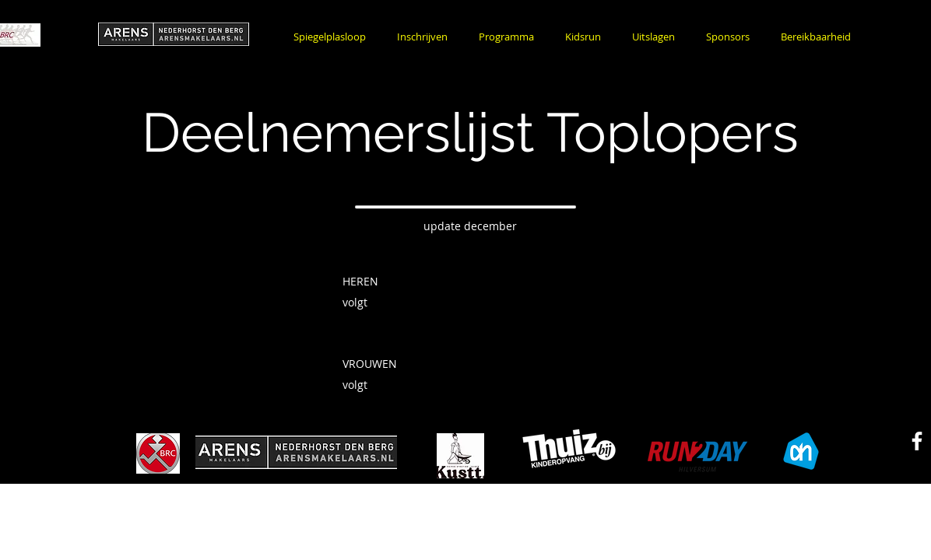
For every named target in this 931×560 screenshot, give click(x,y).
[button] (422, 37)
